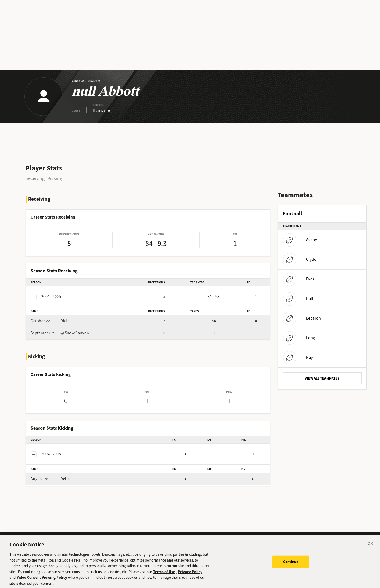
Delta (50, 479)
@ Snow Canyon (60, 333)
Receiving (35, 178)
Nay (298, 357)
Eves (299, 279)
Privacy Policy (190, 574)
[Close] (370, 547)
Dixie (50, 321)
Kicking (55, 178)
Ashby (300, 240)
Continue (291, 564)
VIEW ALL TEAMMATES (322, 378)
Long (299, 338)
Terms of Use (164, 574)
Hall (298, 299)
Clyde (300, 259)
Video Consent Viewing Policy (42, 580)
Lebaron (302, 318)
